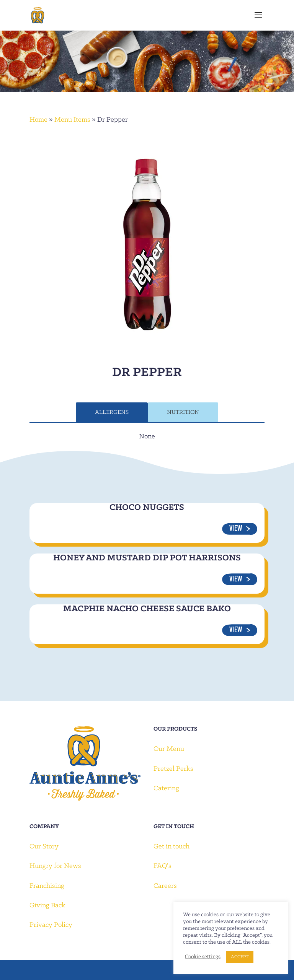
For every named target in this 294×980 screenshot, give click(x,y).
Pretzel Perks (173, 769)
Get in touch (171, 847)
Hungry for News (55, 866)
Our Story (44, 847)
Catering (166, 789)
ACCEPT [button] (240, 957)
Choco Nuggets (147, 508)
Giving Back (47, 906)
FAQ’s (163, 866)
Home (38, 120)
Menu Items (72, 120)
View (236, 529)
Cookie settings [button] (203, 957)
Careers (165, 886)
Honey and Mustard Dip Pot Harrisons (147, 558)
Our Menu (169, 749)
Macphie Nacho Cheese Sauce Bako (147, 609)
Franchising (47, 886)
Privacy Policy (51, 925)
